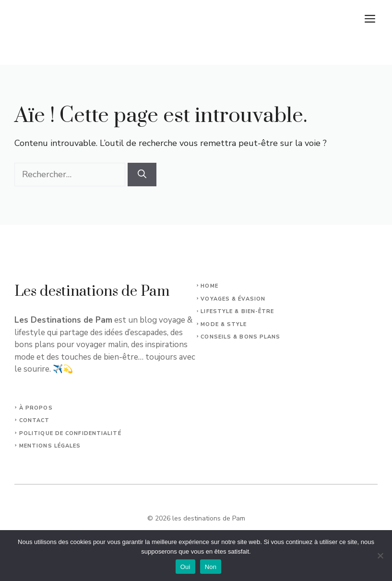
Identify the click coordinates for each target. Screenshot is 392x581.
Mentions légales (50, 446)
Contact (35, 420)
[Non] (380, 556)
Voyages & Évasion (233, 299)
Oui (185, 567)
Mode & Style (224, 324)
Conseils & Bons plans (240, 337)
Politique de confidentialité (70, 433)
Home (209, 286)
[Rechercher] (142, 175)
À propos (36, 408)
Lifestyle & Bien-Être (237, 311)
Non (211, 567)
